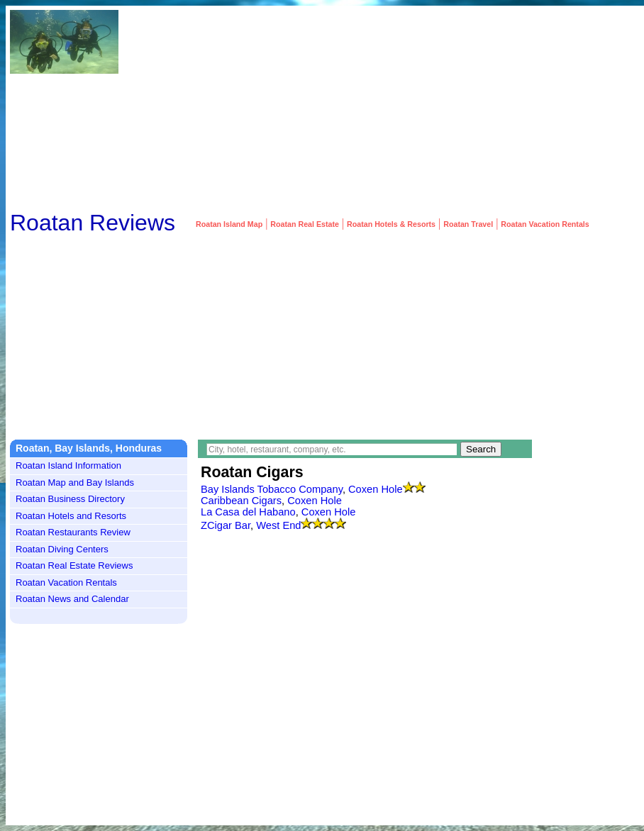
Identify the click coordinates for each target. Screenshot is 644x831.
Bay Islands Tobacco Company (272, 489)
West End (278, 525)
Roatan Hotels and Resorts (71, 516)
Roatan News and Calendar (72, 599)
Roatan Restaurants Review (73, 532)
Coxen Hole (376, 489)
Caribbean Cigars (241, 501)
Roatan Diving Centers (62, 549)
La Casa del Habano (248, 512)
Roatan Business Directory (70, 499)
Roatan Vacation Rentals (66, 582)
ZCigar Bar (226, 525)
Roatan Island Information (68, 465)
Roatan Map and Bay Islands (75, 483)
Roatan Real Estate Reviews (74, 565)
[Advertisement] (508, 109)
